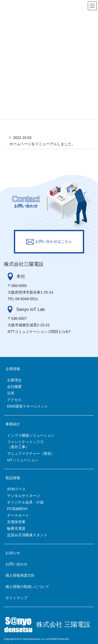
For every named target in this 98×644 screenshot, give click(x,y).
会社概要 (14, 387)
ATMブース (16, 489)
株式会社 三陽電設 (63, 624)
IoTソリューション (23, 460)
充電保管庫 (16, 522)
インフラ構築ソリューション (31, 435)
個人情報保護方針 (20, 575)
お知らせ (13, 553)
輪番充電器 (16, 528)
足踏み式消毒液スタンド (27, 535)
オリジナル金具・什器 (25, 502)
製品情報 (13, 478)
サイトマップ (16, 598)
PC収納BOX (17, 509)
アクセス (14, 400)
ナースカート (18, 515)
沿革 (11, 393)
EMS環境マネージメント (28, 406)
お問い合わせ (16, 564)
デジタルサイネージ (24, 496)
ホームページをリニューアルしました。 (42, 144)
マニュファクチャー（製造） (31, 453)
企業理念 (14, 380)
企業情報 (13, 369)
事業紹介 (13, 424)
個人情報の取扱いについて (27, 587)
